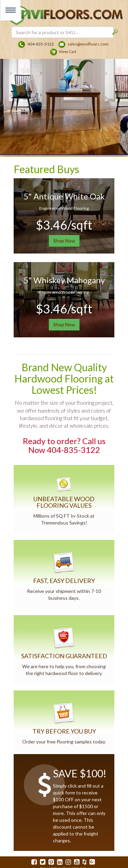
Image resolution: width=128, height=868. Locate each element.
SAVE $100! (80, 773)
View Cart (68, 51)
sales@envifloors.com (88, 44)
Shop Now (64, 241)
